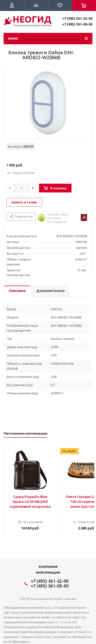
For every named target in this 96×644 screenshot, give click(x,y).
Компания (48, 567)
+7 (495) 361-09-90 (77, 24)
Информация (48, 572)
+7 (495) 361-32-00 (77, 18)
